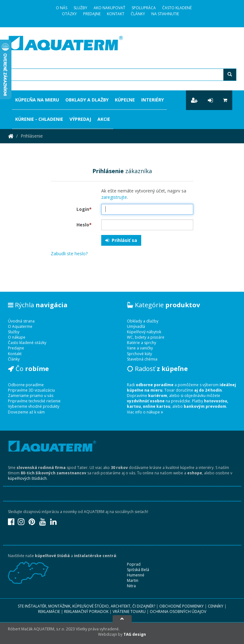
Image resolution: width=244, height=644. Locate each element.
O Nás (62, 8)
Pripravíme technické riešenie (34, 401)
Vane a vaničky (140, 348)
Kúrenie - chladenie (39, 119)
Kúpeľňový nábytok (144, 332)
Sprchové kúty (139, 354)
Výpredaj (80, 119)
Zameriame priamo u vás (31, 396)
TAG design (135, 634)
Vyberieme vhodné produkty (34, 406)
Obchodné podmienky (181, 606)
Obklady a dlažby (87, 100)
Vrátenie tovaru (129, 611)
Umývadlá (136, 326)
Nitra (131, 586)
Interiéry (152, 100)
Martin (133, 580)
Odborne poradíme (26, 385)
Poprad (134, 564)
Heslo (84, 225)
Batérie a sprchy (142, 343)
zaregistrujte (114, 197)
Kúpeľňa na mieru (37, 100)
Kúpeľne (125, 100)
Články (138, 14)
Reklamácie (49, 611)
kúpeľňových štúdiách (27, 478)
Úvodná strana (21, 321)
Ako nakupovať (109, 8)
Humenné (136, 575)
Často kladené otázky (27, 343)
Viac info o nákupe (145, 412)
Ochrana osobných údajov (178, 611)
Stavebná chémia (142, 359)
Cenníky (216, 606)
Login (84, 209)
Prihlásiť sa (121, 240)
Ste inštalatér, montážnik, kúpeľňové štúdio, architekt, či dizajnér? (86, 606)
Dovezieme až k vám (26, 412)
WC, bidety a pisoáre (146, 337)
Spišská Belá (138, 570)
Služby (80, 8)
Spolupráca (144, 8)
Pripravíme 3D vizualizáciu (31, 390)
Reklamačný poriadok (86, 611)
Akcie (104, 119)
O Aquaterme (20, 326)
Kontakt (116, 14)
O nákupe (17, 337)
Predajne (92, 14)
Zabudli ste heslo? (69, 254)
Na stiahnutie (165, 14)
